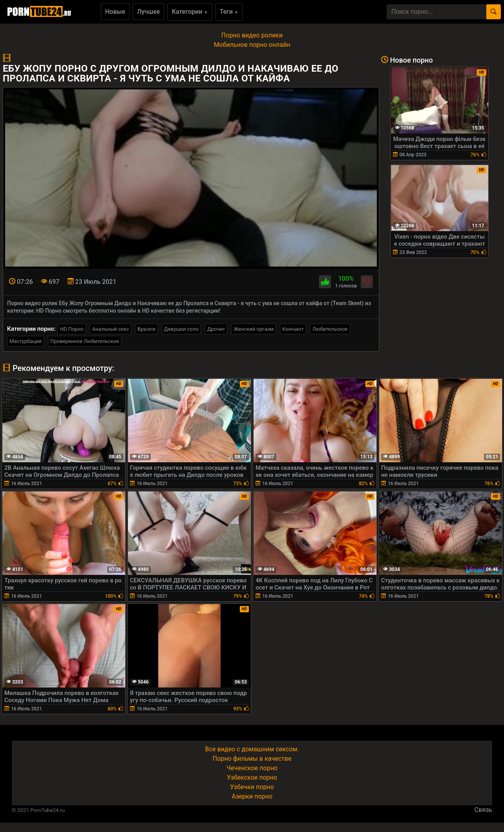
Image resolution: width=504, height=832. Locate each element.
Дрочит (216, 329)
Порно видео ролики (252, 35)
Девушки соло (182, 329)
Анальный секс (110, 329)
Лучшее (148, 12)
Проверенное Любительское (85, 341)
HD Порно (72, 329)
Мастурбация (26, 341)
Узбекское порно (252, 777)
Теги (229, 12)
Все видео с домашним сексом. (252, 749)
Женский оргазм (254, 329)
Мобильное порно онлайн (252, 45)
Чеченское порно (252, 768)
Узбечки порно (252, 787)
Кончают (293, 329)
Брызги (146, 329)
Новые (115, 12)
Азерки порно (252, 796)
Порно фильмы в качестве (252, 759)
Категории (190, 12)
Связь (483, 810)
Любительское (330, 329)
